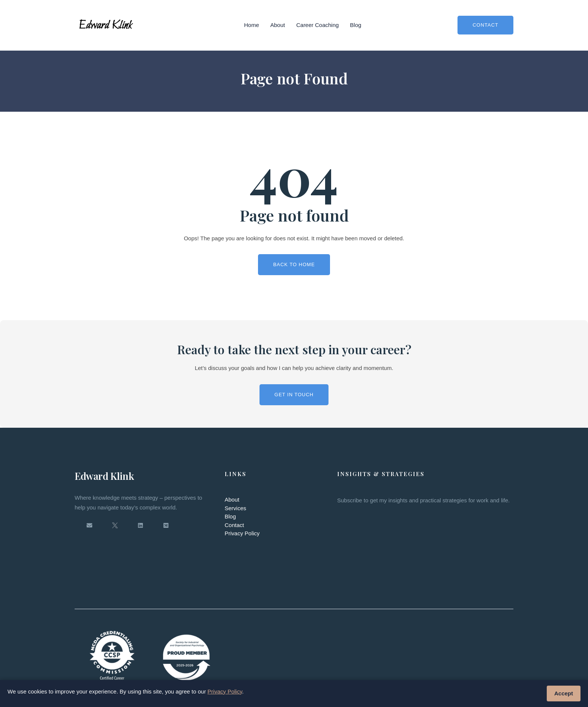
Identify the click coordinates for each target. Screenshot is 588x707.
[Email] (89, 526)
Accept (564, 693)
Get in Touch (294, 395)
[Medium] (166, 526)
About (278, 25)
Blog (355, 25)
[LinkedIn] (140, 526)
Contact (485, 25)
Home (252, 25)
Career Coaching (317, 25)
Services (235, 508)
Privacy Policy (242, 533)
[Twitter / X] (115, 526)
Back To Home (294, 264)
